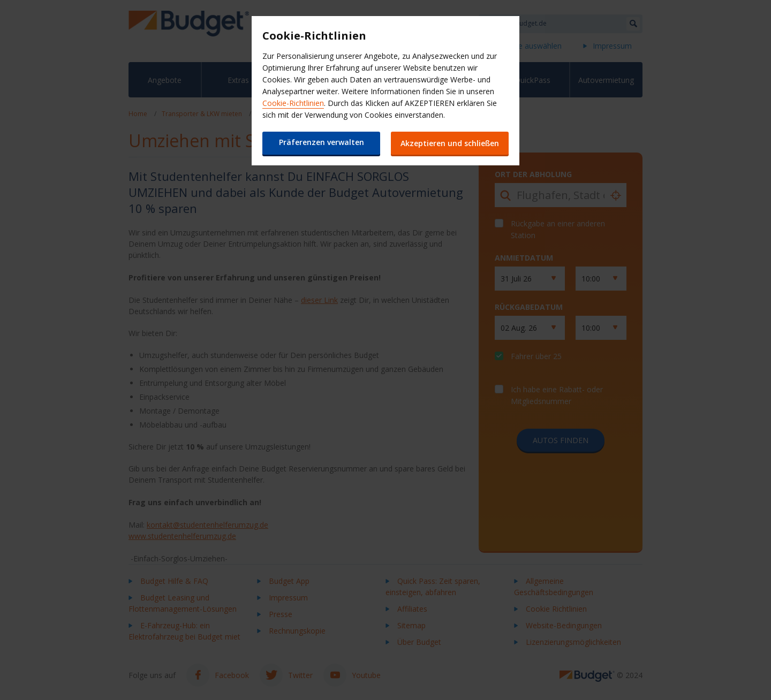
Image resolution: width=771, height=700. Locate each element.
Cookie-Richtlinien (293, 103)
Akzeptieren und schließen (450, 143)
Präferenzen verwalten (322, 142)
